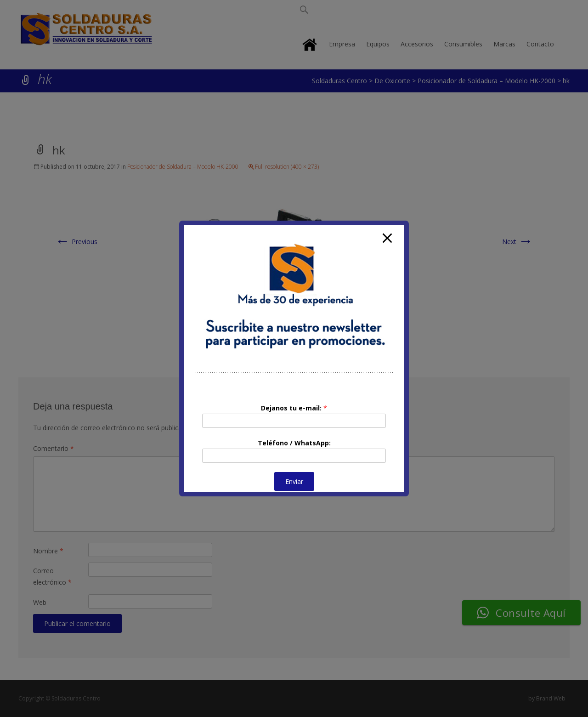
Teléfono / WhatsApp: (294, 443)
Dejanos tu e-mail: (294, 408)
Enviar (294, 481)
